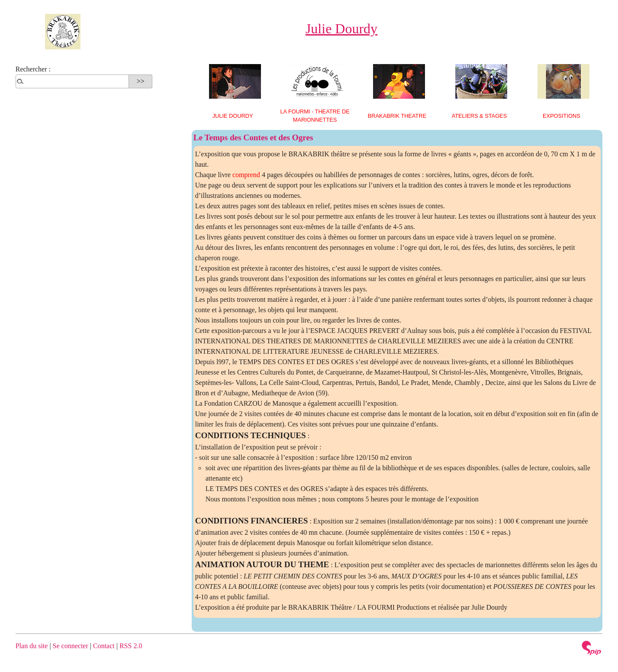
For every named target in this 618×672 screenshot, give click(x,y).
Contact (104, 646)
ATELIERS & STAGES (480, 116)
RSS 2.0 (131, 646)
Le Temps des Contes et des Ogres (253, 137)
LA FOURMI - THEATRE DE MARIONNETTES (315, 116)
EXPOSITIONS (562, 116)
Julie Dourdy (233, 116)
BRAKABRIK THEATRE (397, 116)
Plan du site (32, 646)
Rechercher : (33, 69)
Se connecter (71, 646)
